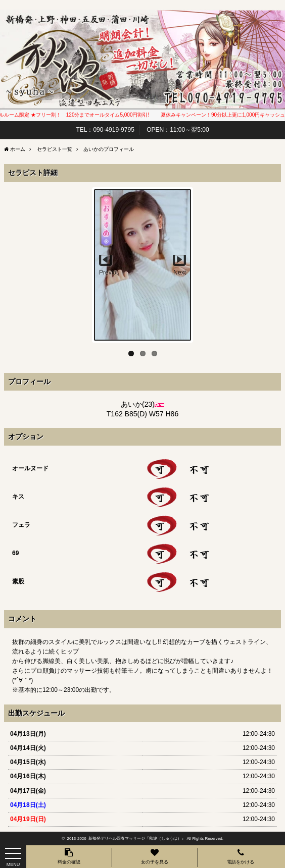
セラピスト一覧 (55, 149)
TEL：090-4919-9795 (105, 130)
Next (180, 272)
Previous (109, 272)
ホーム (18, 149)
